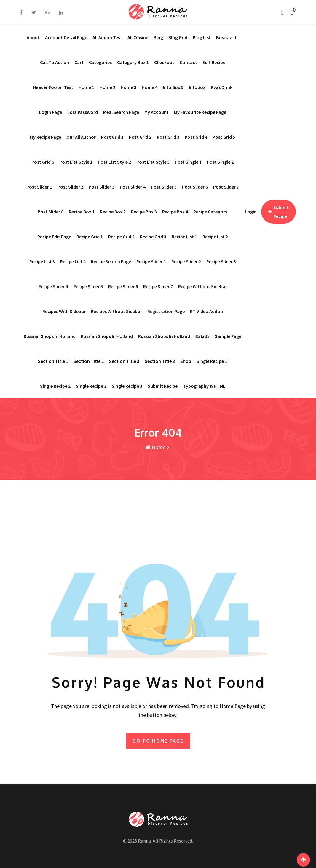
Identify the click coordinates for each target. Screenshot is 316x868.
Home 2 (107, 87)
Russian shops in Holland (50, 336)
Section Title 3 (124, 361)
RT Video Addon (206, 311)
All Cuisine (138, 37)
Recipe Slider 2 (186, 261)
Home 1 (86, 87)
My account (157, 112)
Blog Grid (178, 37)
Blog (158, 37)
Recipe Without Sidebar (203, 286)
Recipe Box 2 (113, 212)
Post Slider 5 (164, 187)
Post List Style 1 (76, 162)
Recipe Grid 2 (121, 237)
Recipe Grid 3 (153, 237)
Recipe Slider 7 (158, 286)
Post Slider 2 (70, 187)
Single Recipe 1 (212, 361)
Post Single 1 (188, 162)
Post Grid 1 (112, 137)
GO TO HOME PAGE (158, 740)
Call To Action (55, 62)
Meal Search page (121, 112)
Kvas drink (222, 87)
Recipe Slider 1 (151, 261)
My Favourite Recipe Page (200, 112)
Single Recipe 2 (55, 386)
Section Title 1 (53, 361)
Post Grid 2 (140, 137)
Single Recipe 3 (127, 386)
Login (251, 212)
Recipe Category (210, 212)
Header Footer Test (53, 87)
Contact (188, 62)
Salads (202, 336)
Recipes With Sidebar (64, 311)
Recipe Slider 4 (53, 286)
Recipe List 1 (184, 237)
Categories (100, 62)
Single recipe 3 (91, 386)
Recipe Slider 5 (88, 286)
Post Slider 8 (51, 212)
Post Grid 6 (43, 162)
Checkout (164, 62)
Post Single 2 (220, 162)
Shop (186, 361)
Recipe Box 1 (82, 212)
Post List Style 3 (153, 162)
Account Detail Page (66, 37)
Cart (79, 62)
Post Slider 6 (195, 187)
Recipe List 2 (215, 237)
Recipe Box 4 (175, 212)
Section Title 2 (89, 361)
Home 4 (150, 87)
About (33, 37)
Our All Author (81, 137)
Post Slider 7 (226, 187)
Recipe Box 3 (144, 212)
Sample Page (228, 336)
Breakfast (226, 37)
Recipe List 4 (73, 261)
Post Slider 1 (39, 187)
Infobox (197, 87)
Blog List (202, 37)
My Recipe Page (46, 137)
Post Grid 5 (224, 137)
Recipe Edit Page (54, 237)
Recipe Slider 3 (221, 261)
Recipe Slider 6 (123, 286)
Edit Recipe (214, 62)
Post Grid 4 (196, 137)
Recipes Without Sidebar (116, 311)
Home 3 (129, 87)
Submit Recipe (163, 386)
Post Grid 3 (168, 137)
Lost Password (83, 112)
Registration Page (166, 311)
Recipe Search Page (111, 261)
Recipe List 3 (42, 261)
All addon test (107, 37)
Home (155, 447)
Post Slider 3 (102, 187)
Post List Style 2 (114, 162)
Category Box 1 (133, 62)
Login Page (51, 112)
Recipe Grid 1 (90, 237)
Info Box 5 (173, 87)
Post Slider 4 (133, 187)
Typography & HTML (204, 386)
